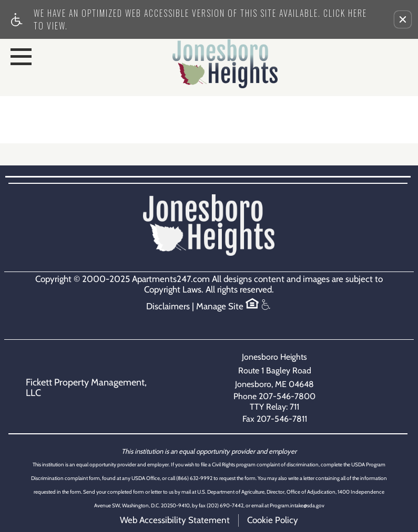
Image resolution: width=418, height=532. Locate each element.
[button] (403, 19)
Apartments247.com (171, 279)
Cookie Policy (273, 520)
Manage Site (220, 306)
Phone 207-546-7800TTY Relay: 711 (274, 401)
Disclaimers (168, 306)
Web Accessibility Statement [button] (175, 520)
